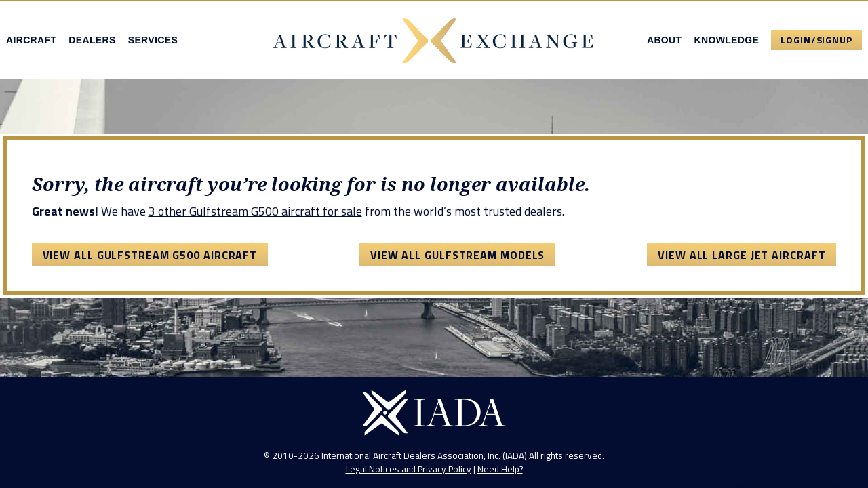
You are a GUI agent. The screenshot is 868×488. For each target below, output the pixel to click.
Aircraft (31, 40)
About (665, 40)
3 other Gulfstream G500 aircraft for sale (255, 211)
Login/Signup (816, 40)
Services (153, 40)
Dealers (92, 40)
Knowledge (726, 40)
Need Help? (500, 469)
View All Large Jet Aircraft (742, 255)
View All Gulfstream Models (457, 255)
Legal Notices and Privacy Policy (409, 469)
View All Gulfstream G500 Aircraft (150, 255)
